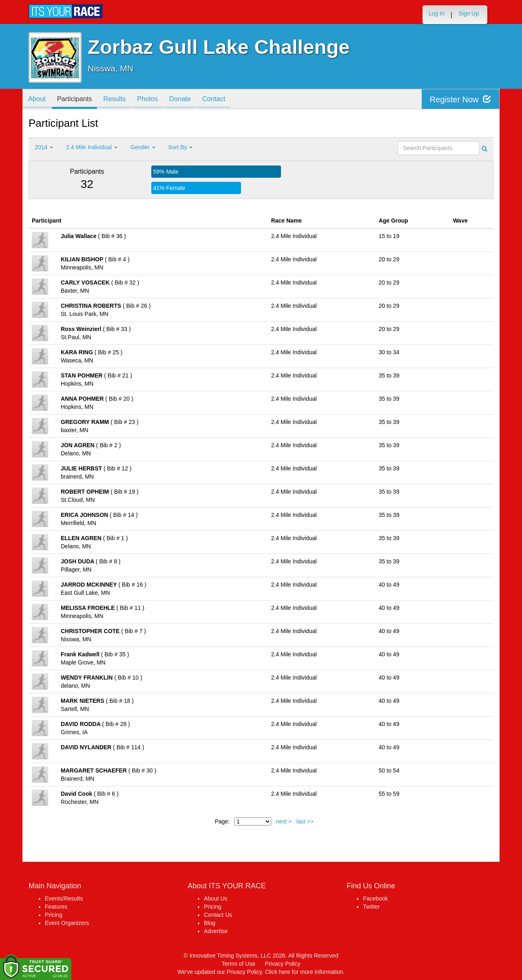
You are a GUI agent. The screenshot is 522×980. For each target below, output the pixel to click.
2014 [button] (44, 147)
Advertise (216, 931)
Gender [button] (143, 147)
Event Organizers (67, 923)
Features (56, 907)
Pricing (54, 915)
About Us (216, 898)
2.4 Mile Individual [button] (92, 147)
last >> (305, 821)
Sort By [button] (181, 147)
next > (284, 821)
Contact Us (218, 915)
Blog (210, 923)
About (38, 100)
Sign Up (469, 13)
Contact (226, 100)
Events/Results (64, 898)
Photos (155, 100)
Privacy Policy (282, 964)
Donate (190, 100)
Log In (437, 13)
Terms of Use (239, 964)
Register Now (460, 99)
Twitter (371, 907)
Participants (78, 100)
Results (120, 100)
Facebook (375, 898)
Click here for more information (304, 972)
